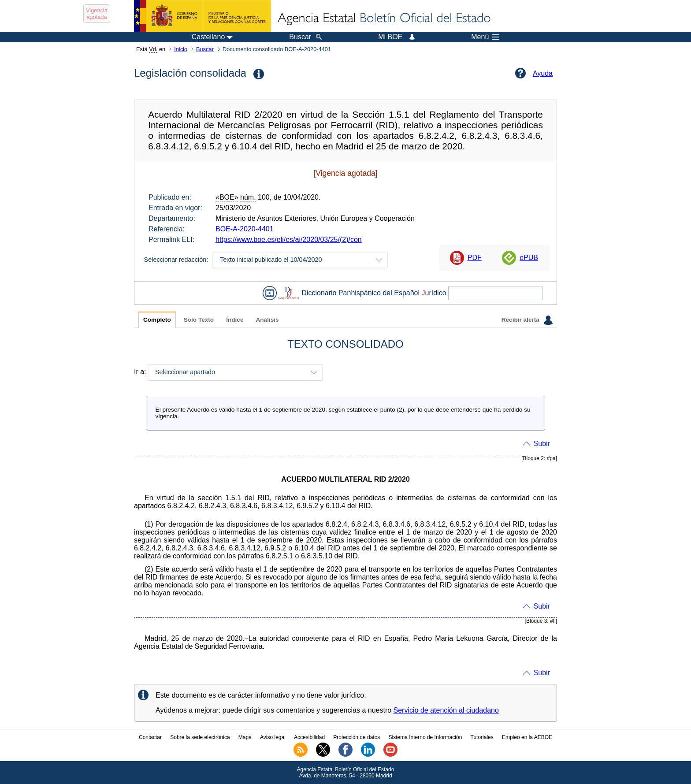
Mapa (245, 737)
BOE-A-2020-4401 (245, 229)
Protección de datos (357, 737)
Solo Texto (199, 320)
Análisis (267, 320)
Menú (485, 37)
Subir (542, 444)
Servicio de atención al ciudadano (446, 710)
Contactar (150, 737)
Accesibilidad (309, 737)
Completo (157, 320)
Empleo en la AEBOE (527, 737)
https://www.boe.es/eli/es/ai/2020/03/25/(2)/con (289, 240)
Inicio (181, 49)
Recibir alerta (527, 320)
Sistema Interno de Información (425, 737)
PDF (475, 258)
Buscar (205, 49)
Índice (235, 320)
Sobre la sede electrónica (200, 737)
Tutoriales (482, 737)
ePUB (529, 258)
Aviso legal (273, 737)
